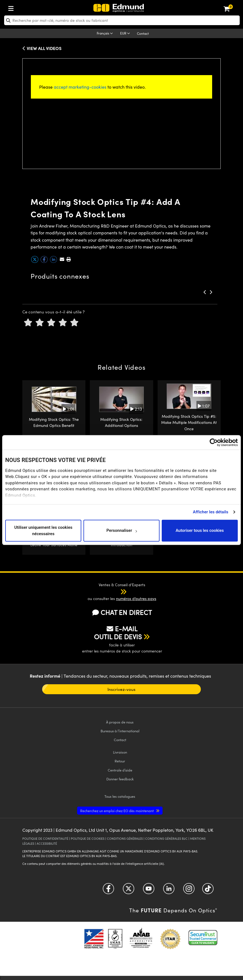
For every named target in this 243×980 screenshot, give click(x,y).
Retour (120, 761)
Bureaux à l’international (120, 731)
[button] (68, 259)
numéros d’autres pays (136, 599)
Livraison (120, 752)
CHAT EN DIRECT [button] (122, 612)
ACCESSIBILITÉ (47, 843)
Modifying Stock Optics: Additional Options (121, 422)
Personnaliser (122, 531)
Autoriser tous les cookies (200, 531)
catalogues (120, 796)
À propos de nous (120, 722)
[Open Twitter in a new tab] (129, 891)
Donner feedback (120, 779)
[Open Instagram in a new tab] (189, 891)
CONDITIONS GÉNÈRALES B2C (166, 838)
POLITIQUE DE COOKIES (88, 838)
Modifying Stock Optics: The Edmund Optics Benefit (54, 422)
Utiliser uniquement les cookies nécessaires (43, 531)
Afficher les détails (210, 512)
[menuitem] (29, 7)
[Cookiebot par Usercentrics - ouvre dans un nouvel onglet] (214, 442)
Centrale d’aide (120, 770)
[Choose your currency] (126, 34)
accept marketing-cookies (80, 87)
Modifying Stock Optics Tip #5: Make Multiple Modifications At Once (189, 422)
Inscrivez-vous (121, 689)
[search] (122, 20)
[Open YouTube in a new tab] (149, 891)
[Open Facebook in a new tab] (108, 891)
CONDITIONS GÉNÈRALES (125, 838)
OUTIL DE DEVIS (118, 636)
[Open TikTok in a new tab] (208, 891)
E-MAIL (122, 628)
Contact (143, 33)
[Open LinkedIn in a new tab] (169, 891)
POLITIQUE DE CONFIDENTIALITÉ (45, 838)
